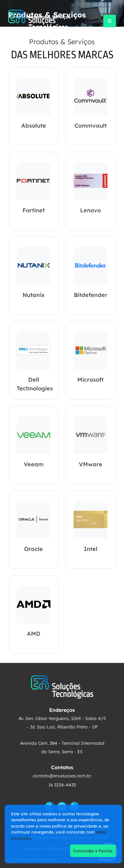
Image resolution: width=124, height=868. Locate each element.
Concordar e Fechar (93, 851)
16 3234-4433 (62, 785)
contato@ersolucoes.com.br (62, 776)
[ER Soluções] (38, 21)
